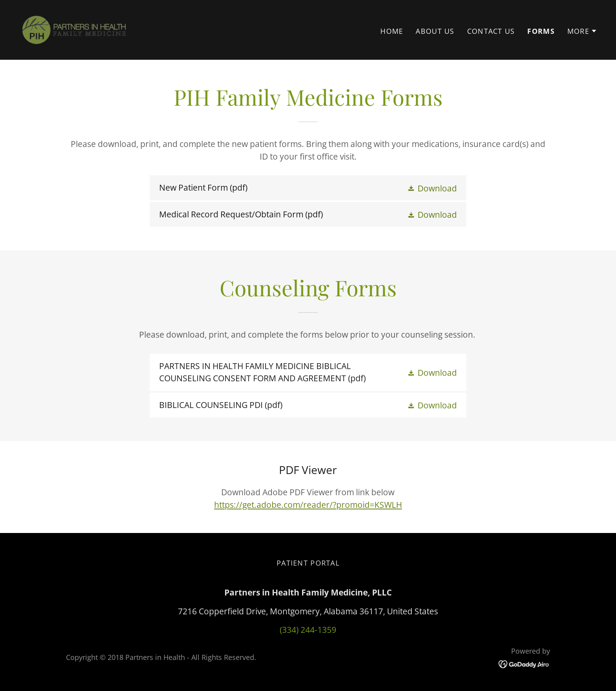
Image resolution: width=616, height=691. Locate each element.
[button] (582, 31)
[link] (74, 29)
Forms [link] (541, 31)
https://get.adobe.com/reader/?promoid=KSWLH (308, 505)
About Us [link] (435, 31)
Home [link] (392, 31)
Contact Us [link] (491, 31)
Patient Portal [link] (308, 563)
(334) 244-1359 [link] (308, 630)
